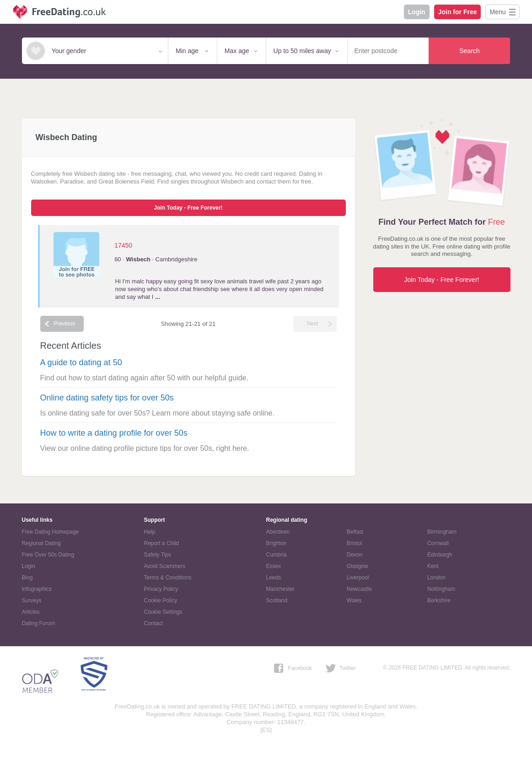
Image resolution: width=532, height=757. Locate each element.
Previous (65, 324)
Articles (31, 612)
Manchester (281, 589)
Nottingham (441, 589)
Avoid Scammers (165, 566)
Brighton (277, 543)
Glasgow (357, 566)
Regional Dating (41, 543)
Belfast (355, 532)
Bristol (354, 543)
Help (150, 532)
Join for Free (458, 12)
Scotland (277, 600)
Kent (433, 566)
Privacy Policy (161, 589)
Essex (274, 566)
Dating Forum (39, 623)
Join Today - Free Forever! (188, 208)
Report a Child (162, 543)
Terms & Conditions (168, 578)
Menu (497, 12)
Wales (354, 600)
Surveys (32, 600)
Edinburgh (440, 555)
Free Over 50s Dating (48, 555)
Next (313, 324)
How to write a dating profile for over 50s (114, 433)
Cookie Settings (163, 612)
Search (469, 51)
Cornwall (438, 543)
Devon (355, 555)
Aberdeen (278, 532)
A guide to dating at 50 (81, 362)
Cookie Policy (161, 600)
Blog (27, 578)
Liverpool (358, 578)
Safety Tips (158, 555)
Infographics (37, 589)
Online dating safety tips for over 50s (107, 398)
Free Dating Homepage (51, 532)
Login (417, 12)
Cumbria (277, 555)
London (436, 578)
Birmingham (442, 532)
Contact (153, 623)
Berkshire (439, 600)
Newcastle (359, 589)
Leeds (274, 578)
